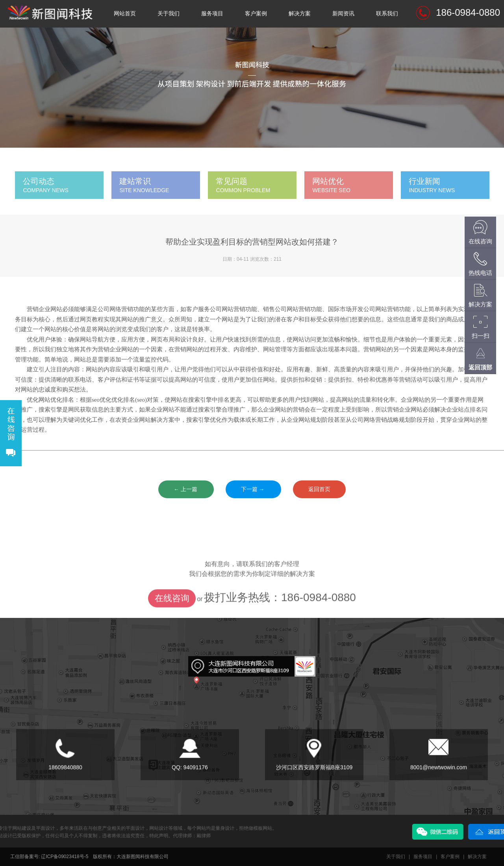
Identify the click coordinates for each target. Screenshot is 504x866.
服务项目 (212, 14)
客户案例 (256, 14)
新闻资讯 (343, 14)
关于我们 (169, 14)
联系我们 (387, 14)
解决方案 (300, 14)
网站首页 (125, 14)
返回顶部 (480, 367)
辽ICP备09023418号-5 (65, 857)
